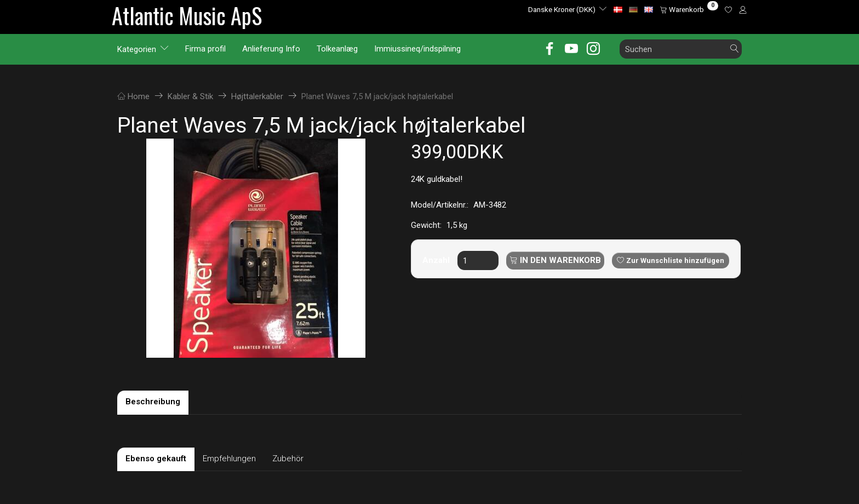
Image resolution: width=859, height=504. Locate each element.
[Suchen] (735, 49)
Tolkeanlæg (337, 49)
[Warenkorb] (689, 9)
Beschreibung (153, 402)
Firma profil (205, 49)
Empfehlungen (229, 459)
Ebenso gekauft (156, 459)
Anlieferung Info (271, 49)
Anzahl (437, 260)
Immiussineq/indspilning (417, 49)
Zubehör (288, 459)
